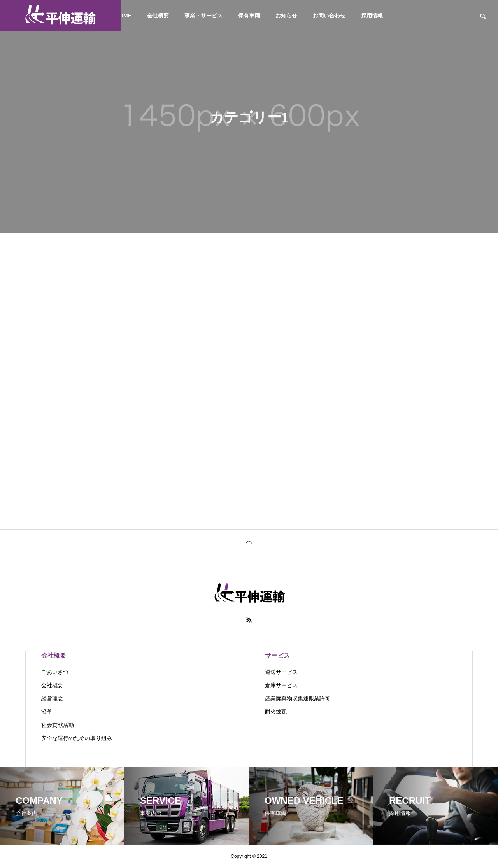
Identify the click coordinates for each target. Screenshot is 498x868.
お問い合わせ (329, 16)
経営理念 (52, 698)
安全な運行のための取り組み (77, 738)
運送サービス (281, 672)
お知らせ (286, 16)
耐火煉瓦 (276, 712)
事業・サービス (203, 16)
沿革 (47, 712)
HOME (123, 16)
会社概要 (158, 16)
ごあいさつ (55, 672)
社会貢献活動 (58, 725)
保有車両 (249, 16)
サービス (277, 655)
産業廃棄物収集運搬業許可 (298, 698)
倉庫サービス (281, 685)
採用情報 (372, 16)
